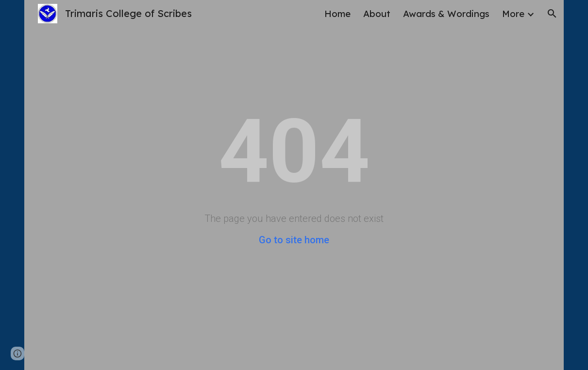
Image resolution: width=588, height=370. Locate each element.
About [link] (377, 14)
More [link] (513, 14)
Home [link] (337, 14)
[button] (552, 14)
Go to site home (294, 240)
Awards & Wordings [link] (446, 14)
